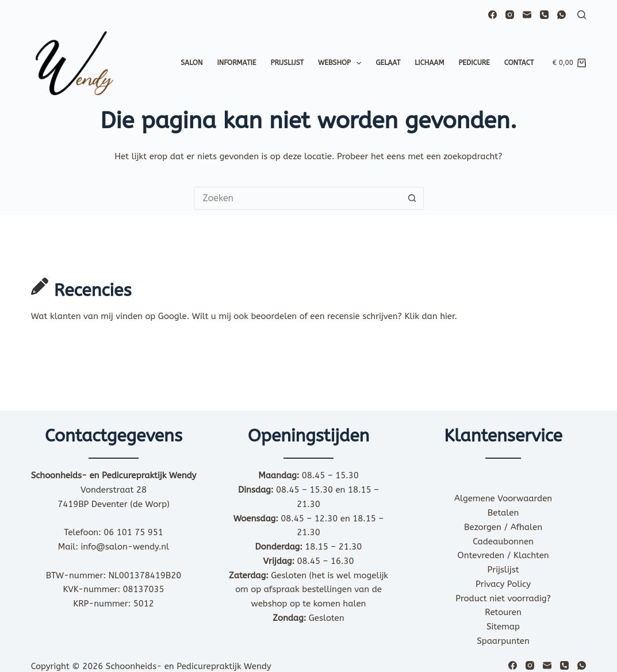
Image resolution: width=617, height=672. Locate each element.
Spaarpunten (503, 641)
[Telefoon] (544, 15)
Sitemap (503, 627)
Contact (519, 63)
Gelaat (388, 63)
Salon (191, 63)
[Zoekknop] (412, 198)
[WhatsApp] (562, 15)
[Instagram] (510, 15)
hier (447, 316)
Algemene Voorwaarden (503, 498)
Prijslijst (287, 63)
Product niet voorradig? (503, 598)
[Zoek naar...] (297, 198)
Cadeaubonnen (503, 542)
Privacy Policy (503, 584)
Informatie (236, 63)
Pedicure (474, 63)
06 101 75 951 (133, 532)
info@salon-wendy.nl (125, 547)
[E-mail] (527, 15)
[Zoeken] (582, 15)
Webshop (342, 63)
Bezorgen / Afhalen (503, 527)
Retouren (503, 612)
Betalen (503, 513)
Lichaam (429, 63)
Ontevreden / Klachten (503, 555)
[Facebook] (493, 15)
